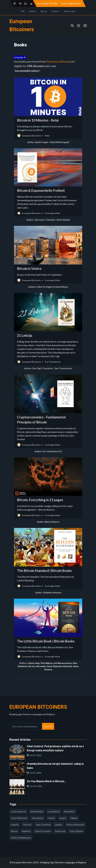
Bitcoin (14, 831)
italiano (74, 818)
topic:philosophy (19, 818)
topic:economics (43, 831)
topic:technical (43, 825)
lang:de (15, 825)
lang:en (59, 825)
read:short (69, 811)
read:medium (37, 811)
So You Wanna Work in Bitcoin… (47, 781)
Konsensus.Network (58, 61)
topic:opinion (76, 831)
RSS (23, 11)
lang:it (63, 818)
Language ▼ (20, 57)
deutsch (27, 825)
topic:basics (38, 818)
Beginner (26, 831)
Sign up (44, 11)
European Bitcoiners (38, 707)
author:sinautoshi (75, 825)
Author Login (69, 11)
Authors (33, 11)
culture (51, 818)
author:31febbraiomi (21, 838)
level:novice (54, 811)
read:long (60, 831)
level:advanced (19, 811)
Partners (55, 11)
